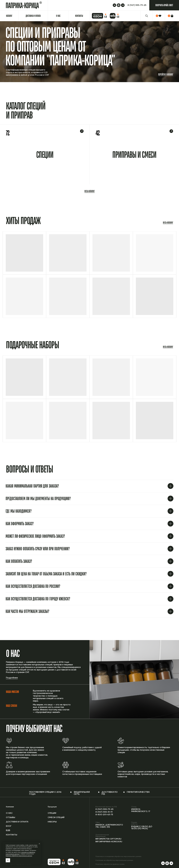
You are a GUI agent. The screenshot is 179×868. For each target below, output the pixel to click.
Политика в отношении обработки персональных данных (118, 856)
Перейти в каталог (166, 74)
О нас (9, 813)
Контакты (12, 835)
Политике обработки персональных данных (19, 856)
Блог (9, 826)
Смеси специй (56, 817)
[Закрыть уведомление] (39, 844)
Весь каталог (90, 191)
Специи (52, 813)
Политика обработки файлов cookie (110, 864)
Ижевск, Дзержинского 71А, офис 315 (110, 826)
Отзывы (11, 817)
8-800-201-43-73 (105, 815)
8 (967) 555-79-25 (105, 809)
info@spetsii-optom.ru (103, 840)
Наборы (52, 822)
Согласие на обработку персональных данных (114, 860)
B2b (8, 830)
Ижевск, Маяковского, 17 (141, 810)
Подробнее (12, 678)
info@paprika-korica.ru (109, 844)
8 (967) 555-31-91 (104, 812)
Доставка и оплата (13, 822)
